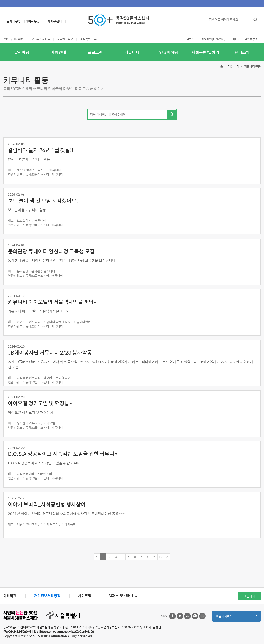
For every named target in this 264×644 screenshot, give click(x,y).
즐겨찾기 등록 (88, 39)
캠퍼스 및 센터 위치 (123, 596)
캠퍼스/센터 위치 (13, 39)
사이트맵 (85, 596)
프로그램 (95, 52)
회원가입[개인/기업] (213, 39)
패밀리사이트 (236, 617)
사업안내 (59, 52)
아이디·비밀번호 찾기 (245, 39)
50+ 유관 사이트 (40, 39)
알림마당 (22, 52)
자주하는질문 (65, 39)
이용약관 (10, 596)
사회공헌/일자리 (205, 52)
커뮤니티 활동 (252, 67)
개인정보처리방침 (47, 596)
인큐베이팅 (169, 52)
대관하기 (249, 596)
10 (161, 557)
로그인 (190, 39)
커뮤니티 (132, 52)
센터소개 (242, 52)
